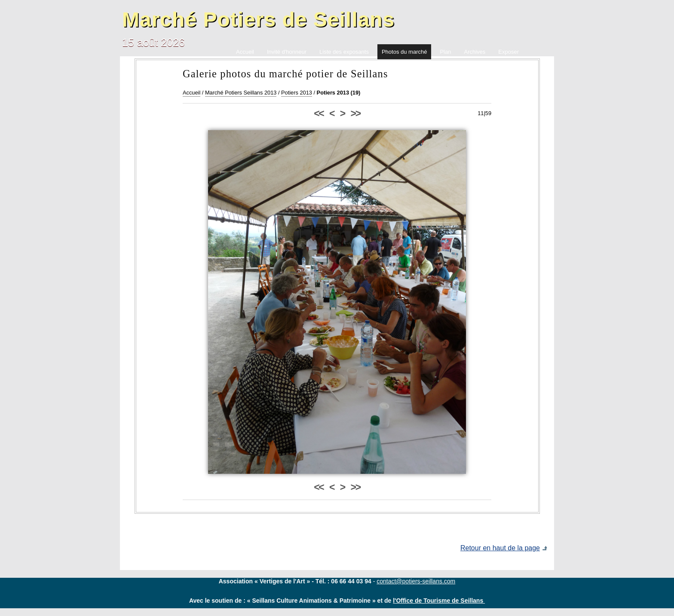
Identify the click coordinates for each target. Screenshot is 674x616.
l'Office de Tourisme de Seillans (439, 601)
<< (319, 113)
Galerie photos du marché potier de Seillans (285, 74)
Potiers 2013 (297, 93)
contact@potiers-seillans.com (416, 581)
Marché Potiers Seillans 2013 (241, 93)
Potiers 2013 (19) (339, 93)
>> (355, 113)
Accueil (191, 93)
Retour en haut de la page (500, 548)
